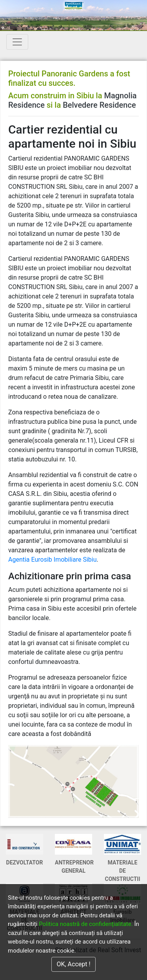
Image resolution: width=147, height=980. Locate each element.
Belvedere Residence (99, 105)
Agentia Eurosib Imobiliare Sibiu (53, 560)
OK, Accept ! (73, 964)
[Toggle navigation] (17, 42)
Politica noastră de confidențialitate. (86, 924)
